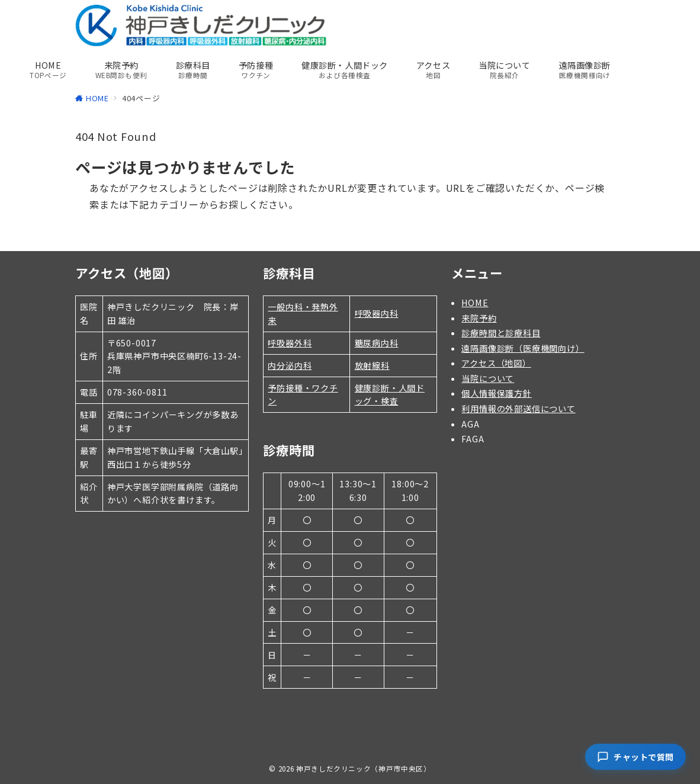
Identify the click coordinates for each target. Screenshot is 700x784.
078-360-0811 (137, 392)
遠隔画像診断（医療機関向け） (523, 348)
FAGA (473, 439)
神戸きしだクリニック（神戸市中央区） (364, 769)
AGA (470, 424)
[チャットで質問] (635, 757)
